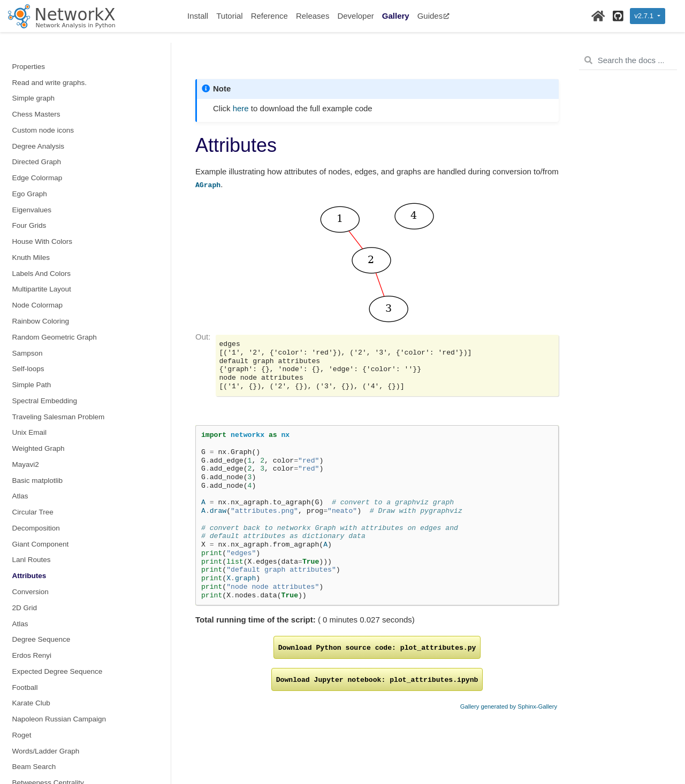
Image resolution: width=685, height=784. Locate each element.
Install (198, 16)
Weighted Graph (39, 115)
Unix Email (30, 99)
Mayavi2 (26, 131)
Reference (269, 16)
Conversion (31, 258)
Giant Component (41, 210)
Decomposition (36, 194)
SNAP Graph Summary (50, 592)
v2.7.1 (645, 16)
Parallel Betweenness (47, 561)
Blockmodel (31, 465)
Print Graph (31, 752)
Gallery (396, 16)
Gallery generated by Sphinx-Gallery (509, 706)
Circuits (24, 481)
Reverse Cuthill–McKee (50, 576)
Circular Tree (33, 178)
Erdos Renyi (32, 322)
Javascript (29, 624)
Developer (355, 16)
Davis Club (30, 497)
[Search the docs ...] (628, 60)
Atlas (20, 162)
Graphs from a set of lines (54, 672)
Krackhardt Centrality (46, 545)
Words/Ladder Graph (46, 417)
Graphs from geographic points (62, 704)
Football (25, 354)
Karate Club (31, 369)
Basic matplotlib (38, 147)
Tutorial (229, 16)
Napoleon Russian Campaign (59, 385)
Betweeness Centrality (48, 449)
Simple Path (32, 51)
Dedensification (37, 513)
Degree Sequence (41, 306)
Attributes (29, 242)
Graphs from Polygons (48, 720)
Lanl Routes (32, 226)
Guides (434, 16)
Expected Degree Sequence (58, 338)
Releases (313, 16)
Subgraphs (30, 608)
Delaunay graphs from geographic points (77, 656)
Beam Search (34, 433)
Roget (22, 401)
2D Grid (25, 274)
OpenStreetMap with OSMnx (58, 688)
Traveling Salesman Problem (59, 83)
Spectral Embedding (45, 67)
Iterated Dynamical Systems (57, 529)
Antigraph (28, 736)
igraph (22, 640)
